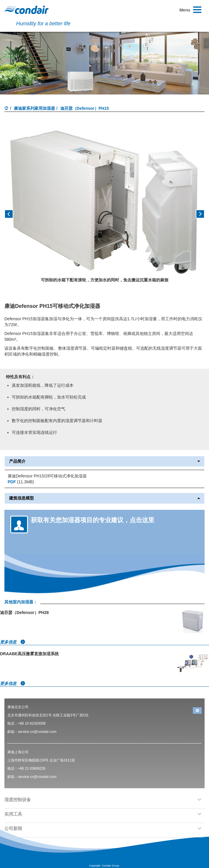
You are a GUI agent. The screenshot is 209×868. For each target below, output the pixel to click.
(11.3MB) (21, 482)
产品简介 (104, 461)
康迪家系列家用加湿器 (34, 108)
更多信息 (13, 642)
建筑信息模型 (104, 498)
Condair (26, 10)
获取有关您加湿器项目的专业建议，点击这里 (93, 520)
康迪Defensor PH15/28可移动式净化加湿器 (47, 476)
